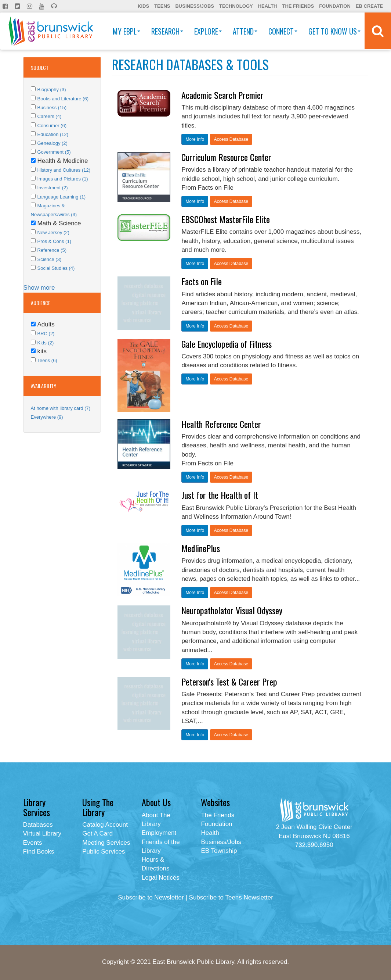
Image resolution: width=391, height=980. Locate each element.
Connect (283, 31)
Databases (38, 825)
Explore (208, 31)
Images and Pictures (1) (63, 179)
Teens (162, 6)
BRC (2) (46, 334)
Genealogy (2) (53, 143)
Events (33, 843)
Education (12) (53, 134)
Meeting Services (106, 843)
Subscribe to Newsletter (151, 897)
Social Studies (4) (56, 268)
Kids (143, 6)
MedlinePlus (201, 548)
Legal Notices (161, 878)
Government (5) (54, 152)
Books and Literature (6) (63, 99)
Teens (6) (47, 360)
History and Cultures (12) (64, 170)
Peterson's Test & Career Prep (229, 682)
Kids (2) (46, 343)
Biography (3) (52, 90)
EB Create (369, 6)
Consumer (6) (52, 126)
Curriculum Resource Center (226, 157)
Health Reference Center (221, 424)
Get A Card (97, 834)
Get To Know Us (334, 31)
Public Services (104, 852)
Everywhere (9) (47, 417)
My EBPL (126, 31)
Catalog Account (105, 825)
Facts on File (202, 281)
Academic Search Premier (222, 95)
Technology (236, 6)
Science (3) (50, 259)
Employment (159, 833)
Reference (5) (52, 250)
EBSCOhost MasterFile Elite (226, 219)
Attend (245, 31)
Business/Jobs (194, 6)
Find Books (39, 852)
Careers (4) (50, 116)
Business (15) (52, 108)
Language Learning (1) (62, 197)
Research (167, 31)
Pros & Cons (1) (54, 241)
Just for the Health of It (220, 495)
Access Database (231, 139)
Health (268, 6)
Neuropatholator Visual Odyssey (232, 610)
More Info (195, 139)
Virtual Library (42, 834)
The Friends (298, 6)
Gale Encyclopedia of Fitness (227, 344)
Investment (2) (53, 188)
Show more (39, 288)
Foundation (335, 6)
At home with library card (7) (61, 408)
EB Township (219, 851)
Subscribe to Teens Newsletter (231, 897)
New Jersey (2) (53, 233)
